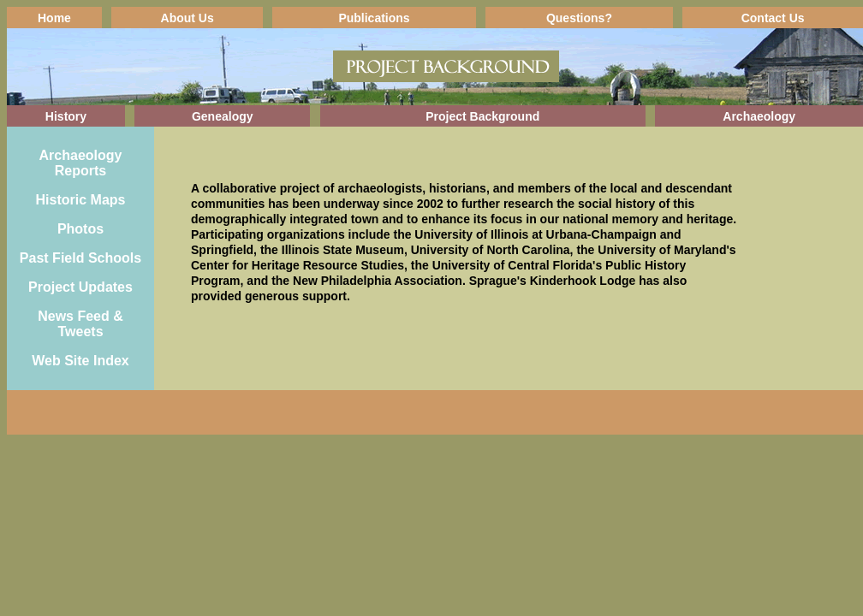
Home (54, 18)
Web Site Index (80, 361)
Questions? (579, 18)
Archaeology (759, 116)
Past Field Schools (80, 258)
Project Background (482, 116)
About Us (187, 18)
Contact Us (773, 18)
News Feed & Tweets (80, 324)
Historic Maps (81, 200)
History (66, 116)
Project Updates (80, 287)
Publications (374, 18)
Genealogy (223, 116)
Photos (80, 229)
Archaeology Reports (81, 163)
